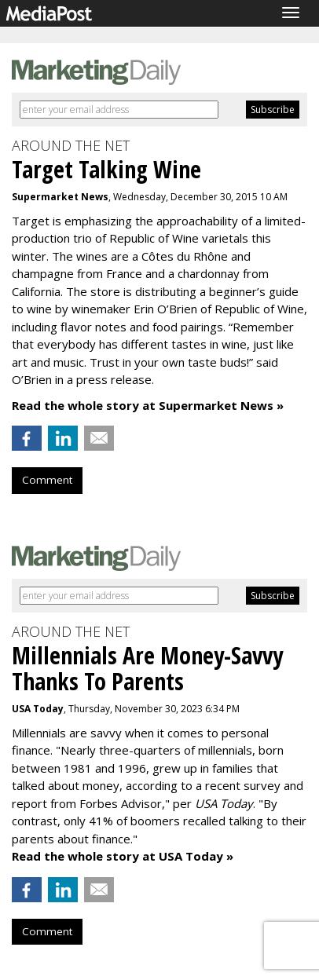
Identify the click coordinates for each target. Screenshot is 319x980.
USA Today (38, 709)
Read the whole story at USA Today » (123, 856)
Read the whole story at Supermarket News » (148, 405)
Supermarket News (60, 197)
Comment (47, 480)
